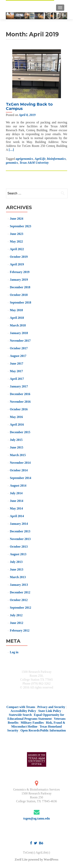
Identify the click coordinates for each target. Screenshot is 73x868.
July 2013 (16, 562)
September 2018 (20, 302)
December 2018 (20, 287)
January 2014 (19, 524)
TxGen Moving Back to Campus (29, 106)
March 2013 (18, 577)
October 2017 (19, 348)
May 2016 (16, 417)
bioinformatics (56, 159)
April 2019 (17, 264)
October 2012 (19, 600)
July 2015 (16, 440)
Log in (14, 652)
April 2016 (17, 425)
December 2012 (20, 592)
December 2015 (20, 432)
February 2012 (20, 630)
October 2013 (19, 547)
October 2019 (19, 257)
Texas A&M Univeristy (34, 163)
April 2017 (17, 379)
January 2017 (19, 386)
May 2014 (16, 508)
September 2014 (20, 478)
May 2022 (16, 241)
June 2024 (16, 219)
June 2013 (16, 569)
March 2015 (18, 455)
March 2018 (18, 325)
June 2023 (16, 234)
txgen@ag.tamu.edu (36, 818)
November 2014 (20, 463)
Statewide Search (20, 715)
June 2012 (16, 623)
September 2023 (20, 226)
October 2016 (19, 409)
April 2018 (17, 318)
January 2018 (19, 333)
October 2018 (19, 295)
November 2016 (20, 402)
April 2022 (17, 249)
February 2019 (20, 272)
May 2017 (16, 371)
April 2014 (17, 516)
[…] (11, 150)
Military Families (32, 723)
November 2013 (20, 539)
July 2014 (16, 493)
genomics (12, 163)
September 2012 (20, 608)
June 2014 (16, 501)
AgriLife (40, 159)
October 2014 (19, 470)
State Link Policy (50, 711)
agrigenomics (24, 159)
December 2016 (20, 394)
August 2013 (18, 554)
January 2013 (19, 585)
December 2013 (20, 531)
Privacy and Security (51, 707)
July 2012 (16, 615)
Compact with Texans (21, 707)
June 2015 (16, 447)
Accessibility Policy (23, 711)
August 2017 (18, 356)
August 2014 (18, 486)
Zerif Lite (21, 859)
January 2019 (19, 280)
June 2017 (16, 363)
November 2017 (20, 341)
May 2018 (16, 310)
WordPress (51, 859)
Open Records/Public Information (43, 730)
